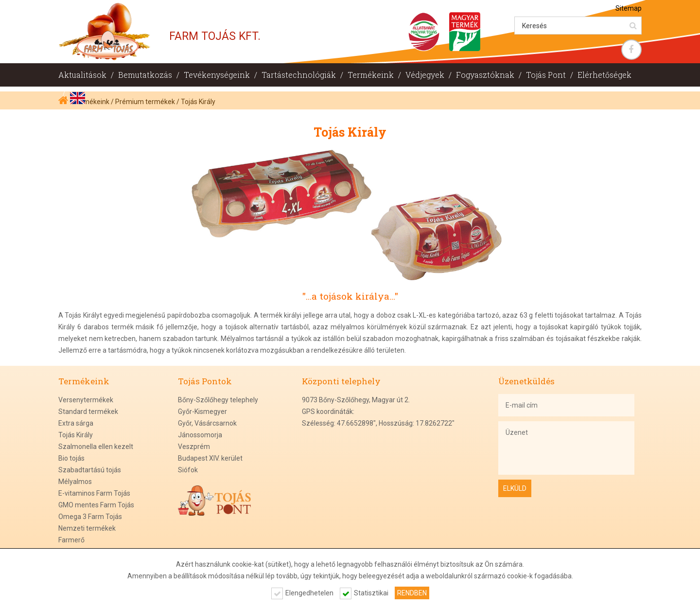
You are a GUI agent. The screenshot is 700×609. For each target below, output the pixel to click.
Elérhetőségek (604, 75)
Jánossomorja (200, 435)
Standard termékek (88, 412)
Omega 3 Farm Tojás (90, 517)
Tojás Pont (546, 75)
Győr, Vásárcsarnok (207, 423)
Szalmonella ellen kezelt (96, 447)
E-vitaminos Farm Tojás (94, 493)
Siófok (188, 470)
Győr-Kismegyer (202, 412)
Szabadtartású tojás (90, 470)
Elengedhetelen (309, 593)
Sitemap (629, 8)
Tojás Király (76, 435)
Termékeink (371, 75)
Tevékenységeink (217, 75)
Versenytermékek (86, 400)
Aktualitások (82, 75)
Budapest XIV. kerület (210, 458)
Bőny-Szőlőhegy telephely (218, 400)
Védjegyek (425, 75)
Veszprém (194, 447)
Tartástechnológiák (299, 75)
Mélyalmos (75, 482)
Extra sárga (76, 423)
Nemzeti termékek (87, 528)
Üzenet (566, 448)
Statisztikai (371, 593)
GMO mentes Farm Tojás (96, 505)
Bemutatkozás (145, 75)
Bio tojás (71, 458)
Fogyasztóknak (485, 75)
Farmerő (71, 540)
